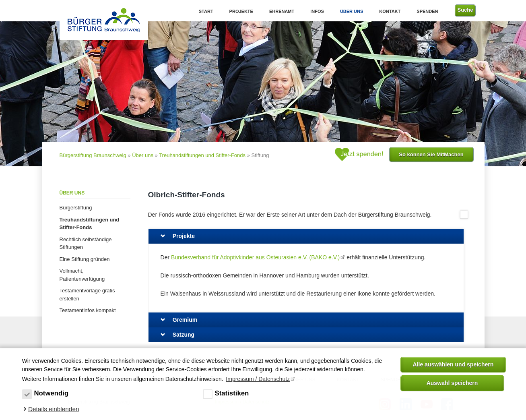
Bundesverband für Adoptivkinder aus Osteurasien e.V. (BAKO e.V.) (255, 257)
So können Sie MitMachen (431, 154)
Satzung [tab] (184, 335)
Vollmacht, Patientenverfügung (82, 275)
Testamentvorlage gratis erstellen (87, 295)
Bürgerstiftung (76, 208)
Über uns (352, 11)
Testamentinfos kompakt (88, 310)
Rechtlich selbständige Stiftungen (86, 243)
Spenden (427, 11)
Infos (317, 11)
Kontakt (390, 11)
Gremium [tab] (185, 320)
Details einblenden (54, 409)
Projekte (241, 11)
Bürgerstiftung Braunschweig (93, 155)
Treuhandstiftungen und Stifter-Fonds (202, 155)
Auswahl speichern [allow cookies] (452, 383)
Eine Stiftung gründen (85, 259)
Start (206, 11)
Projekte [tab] (184, 236)
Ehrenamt (282, 11)
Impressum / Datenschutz (258, 379)
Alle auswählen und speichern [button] (453, 364)
